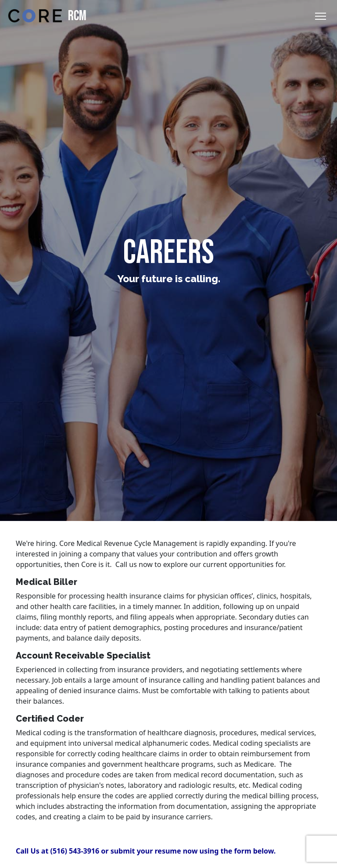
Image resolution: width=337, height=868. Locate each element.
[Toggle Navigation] (321, 16)
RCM (46, 16)
